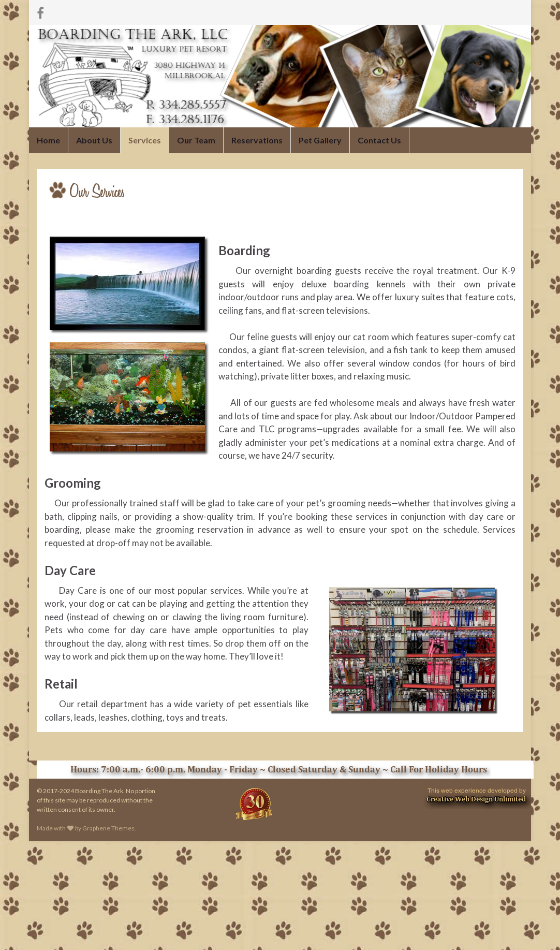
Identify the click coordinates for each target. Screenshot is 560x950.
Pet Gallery (319, 140)
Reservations (256, 140)
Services (144, 140)
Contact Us (378, 140)
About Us (94, 140)
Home (48, 140)
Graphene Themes (108, 828)
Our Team (195, 140)
